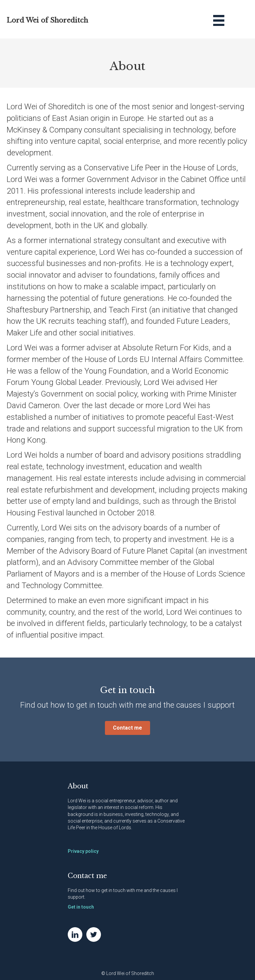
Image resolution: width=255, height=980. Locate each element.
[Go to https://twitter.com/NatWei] (94, 935)
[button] (127, 728)
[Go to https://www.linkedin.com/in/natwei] (75, 935)
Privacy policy (83, 851)
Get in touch (81, 907)
